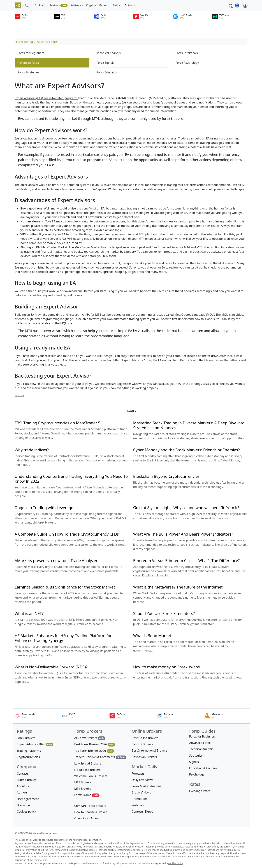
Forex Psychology (187, 63)
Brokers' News (141, 792)
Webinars (138, 805)
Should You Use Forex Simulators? (164, 613)
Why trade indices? (32, 450)
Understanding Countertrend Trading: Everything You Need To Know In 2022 (71, 479)
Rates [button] (116, 5)
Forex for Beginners (31, 53)
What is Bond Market (152, 636)
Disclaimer (24, 805)
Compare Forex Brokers (90, 806)
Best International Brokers (150, 750)
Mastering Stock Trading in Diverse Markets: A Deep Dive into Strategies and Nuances (189, 425)
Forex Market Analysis (147, 786)
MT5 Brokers (83, 782)
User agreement (28, 799)
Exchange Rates (200, 791)
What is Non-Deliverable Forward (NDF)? (51, 667)
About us (23, 786)
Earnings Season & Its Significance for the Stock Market (65, 587)
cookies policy (176, 863)
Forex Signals (106, 63)
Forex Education (107, 72)
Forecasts (138, 774)
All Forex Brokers (90, 738)
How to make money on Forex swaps (167, 667)
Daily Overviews (142, 780)
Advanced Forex (48, 42)
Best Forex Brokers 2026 (95, 744)
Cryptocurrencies (28, 757)
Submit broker (27, 780)
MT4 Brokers (83, 789)
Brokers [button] (40, 5)
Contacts (23, 774)
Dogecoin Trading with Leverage (44, 508)
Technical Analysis (109, 53)
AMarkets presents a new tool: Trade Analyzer (56, 561)
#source (19, 395)
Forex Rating (25, 42)
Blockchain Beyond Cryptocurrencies (166, 476)
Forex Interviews (187, 53)
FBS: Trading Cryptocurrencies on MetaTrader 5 (58, 423)
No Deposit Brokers (87, 770)
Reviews (59, 5)
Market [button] (103, 5)
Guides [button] (129, 5)
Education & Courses (203, 768)
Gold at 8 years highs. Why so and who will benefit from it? (186, 508)
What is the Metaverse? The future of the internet (178, 587)
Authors (22, 792)
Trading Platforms (29, 751)
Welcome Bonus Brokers (91, 776)
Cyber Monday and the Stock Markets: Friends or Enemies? (186, 450)
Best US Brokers (143, 744)
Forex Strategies (28, 72)
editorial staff (40, 860)
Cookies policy (26, 811)
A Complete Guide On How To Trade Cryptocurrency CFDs (67, 534)
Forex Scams (87, 795)
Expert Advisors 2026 (35, 744)
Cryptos (91, 5)
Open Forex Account (88, 818)
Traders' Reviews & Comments (100, 757)
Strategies (196, 756)
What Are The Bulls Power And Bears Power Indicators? (183, 534)
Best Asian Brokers (144, 757)
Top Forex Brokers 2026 (94, 751)
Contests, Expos (142, 811)
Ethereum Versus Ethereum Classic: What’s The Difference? (186, 561)
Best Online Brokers (145, 738)
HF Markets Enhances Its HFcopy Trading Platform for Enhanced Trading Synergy (63, 638)
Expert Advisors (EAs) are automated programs (46, 98)
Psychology (197, 774)
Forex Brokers (26, 738)
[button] (238, 5)
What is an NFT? (29, 613)
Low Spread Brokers (88, 763)
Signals (194, 762)
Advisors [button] (76, 5)
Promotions (140, 799)
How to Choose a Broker (91, 812)
